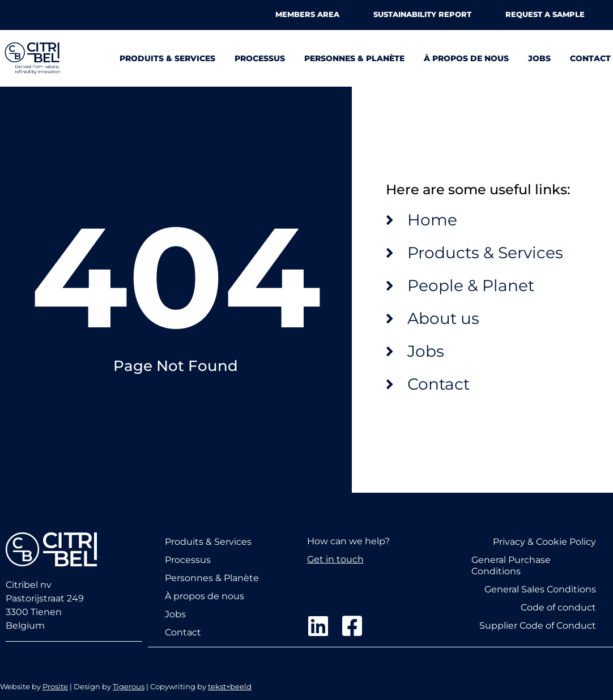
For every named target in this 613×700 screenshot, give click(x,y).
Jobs (539, 58)
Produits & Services (167, 58)
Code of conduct (558, 607)
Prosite (55, 686)
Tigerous (129, 686)
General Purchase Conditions (511, 565)
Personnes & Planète (354, 58)
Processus (260, 58)
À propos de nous (466, 58)
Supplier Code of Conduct (538, 625)
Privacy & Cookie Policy (544, 541)
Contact (590, 58)
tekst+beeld (230, 686)
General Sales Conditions (540, 589)
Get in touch (335, 559)
